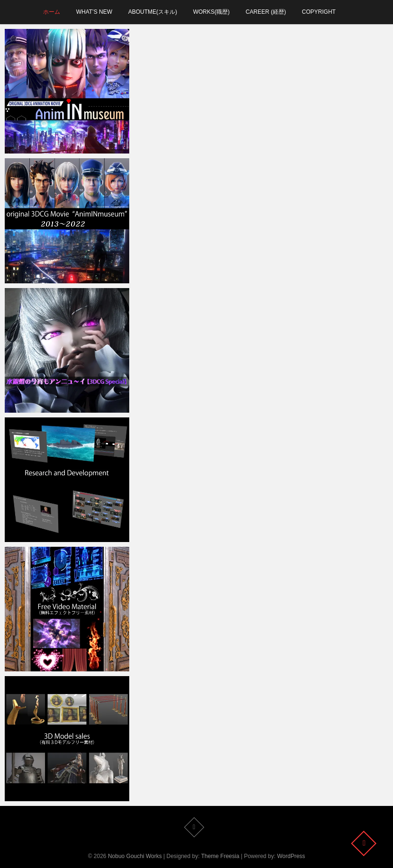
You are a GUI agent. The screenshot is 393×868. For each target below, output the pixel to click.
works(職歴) (211, 12)
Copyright (319, 12)
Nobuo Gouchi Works (135, 856)
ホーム (52, 12)
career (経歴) (266, 12)
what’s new (94, 12)
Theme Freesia (220, 856)
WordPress (291, 856)
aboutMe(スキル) (153, 12)
